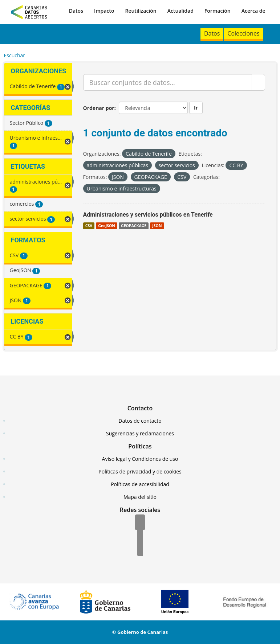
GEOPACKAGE (134, 226)
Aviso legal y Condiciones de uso (140, 459)
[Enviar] (258, 82)
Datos (76, 11)
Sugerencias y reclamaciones (140, 433)
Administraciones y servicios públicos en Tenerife (148, 215)
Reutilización (141, 11)
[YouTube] (140, 549)
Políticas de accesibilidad (140, 484)
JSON (157, 226)
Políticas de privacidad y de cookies (140, 471)
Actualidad (180, 11)
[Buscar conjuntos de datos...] (168, 82)
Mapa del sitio (140, 497)
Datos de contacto (140, 421)
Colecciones (243, 33)
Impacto (104, 11)
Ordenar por (99, 108)
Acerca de (253, 11)
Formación (218, 11)
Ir (196, 108)
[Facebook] (140, 523)
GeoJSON (106, 226)
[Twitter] (140, 536)
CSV (89, 226)
